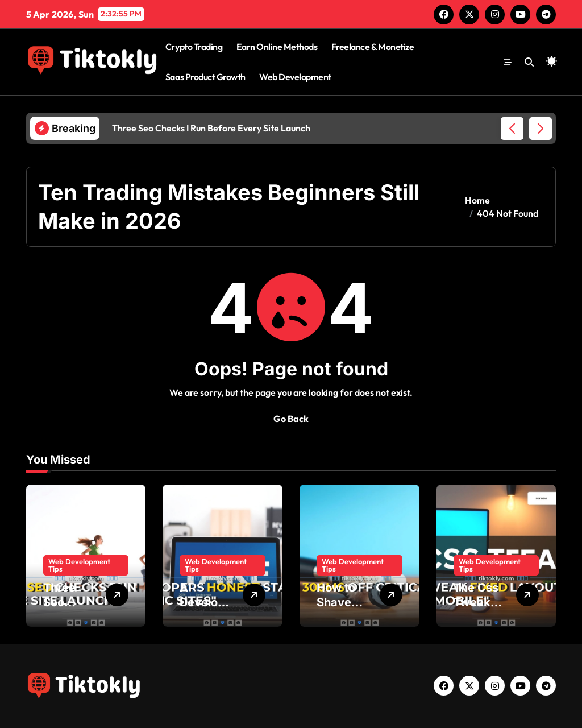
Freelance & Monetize (373, 47)
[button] (541, 129)
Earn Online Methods (277, 47)
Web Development (295, 77)
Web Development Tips (79, 565)
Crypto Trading (194, 47)
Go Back (291, 419)
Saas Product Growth (205, 77)
